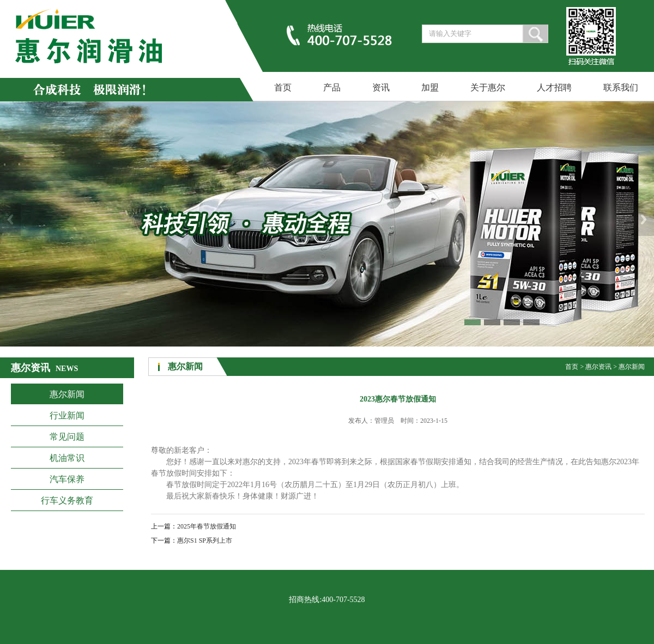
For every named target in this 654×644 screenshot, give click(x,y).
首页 (283, 87)
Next (644, 219)
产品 (332, 87)
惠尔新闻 (67, 394)
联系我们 (621, 87)
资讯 (381, 87)
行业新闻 (67, 415)
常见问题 (67, 437)
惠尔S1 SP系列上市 (205, 540)
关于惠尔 (488, 87)
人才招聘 (554, 87)
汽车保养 (67, 479)
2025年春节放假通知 (207, 526)
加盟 (430, 87)
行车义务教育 (67, 500)
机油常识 (67, 458)
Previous (10, 219)
